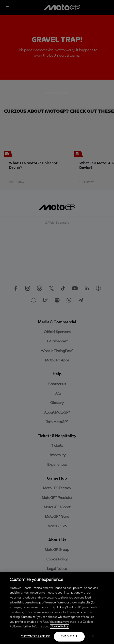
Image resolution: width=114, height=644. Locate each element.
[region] (57, 608)
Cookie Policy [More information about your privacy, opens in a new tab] (59, 627)
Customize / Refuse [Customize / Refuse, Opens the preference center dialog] (35, 637)
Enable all (69, 637)
